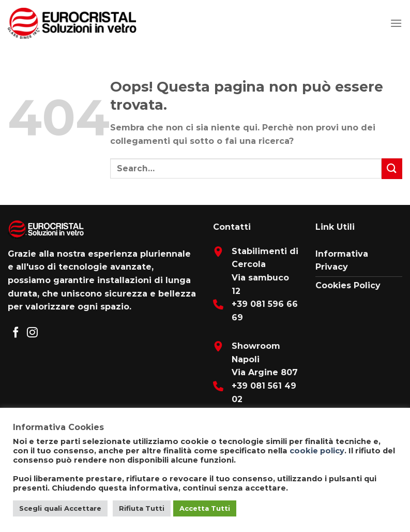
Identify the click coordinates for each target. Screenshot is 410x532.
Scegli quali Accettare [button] (60, 508)
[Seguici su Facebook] (16, 333)
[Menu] (396, 23)
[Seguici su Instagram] (32, 333)
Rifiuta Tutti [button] (142, 508)
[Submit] (392, 168)
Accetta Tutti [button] (205, 508)
